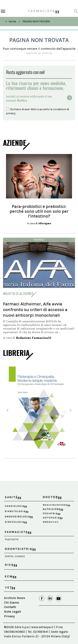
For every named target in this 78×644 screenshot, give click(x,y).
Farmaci (39, 240)
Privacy (9, 616)
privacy (11, 113)
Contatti (10, 607)
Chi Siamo (11, 602)
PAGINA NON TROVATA (36, 21)
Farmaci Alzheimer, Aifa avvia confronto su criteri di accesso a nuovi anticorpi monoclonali (35, 310)
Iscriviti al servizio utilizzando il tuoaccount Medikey (29, 98)
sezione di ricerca (39, 53)
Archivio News (14, 598)
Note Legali (12, 612)
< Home (11, 21)
